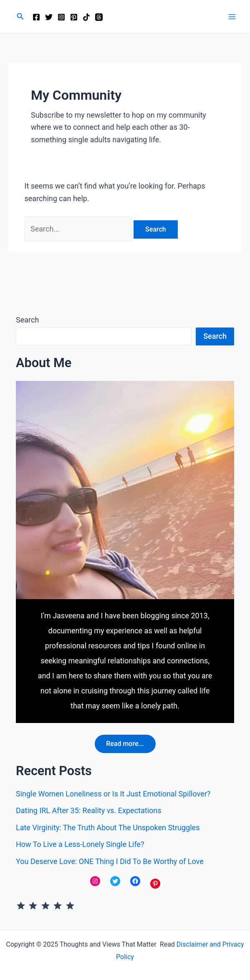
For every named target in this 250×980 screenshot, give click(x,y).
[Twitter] (49, 17)
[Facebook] (36, 17)
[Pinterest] (74, 17)
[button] (20, 16)
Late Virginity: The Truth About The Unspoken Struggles (108, 828)
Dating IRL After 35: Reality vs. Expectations (89, 811)
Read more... (125, 744)
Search (27, 320)
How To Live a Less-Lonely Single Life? (80, 845)
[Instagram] (61, 17)
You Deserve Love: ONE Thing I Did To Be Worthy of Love (110, 861)
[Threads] (99, 17)
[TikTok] (86, 17)
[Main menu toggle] (232, 16)
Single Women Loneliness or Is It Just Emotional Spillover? (113, 794)
